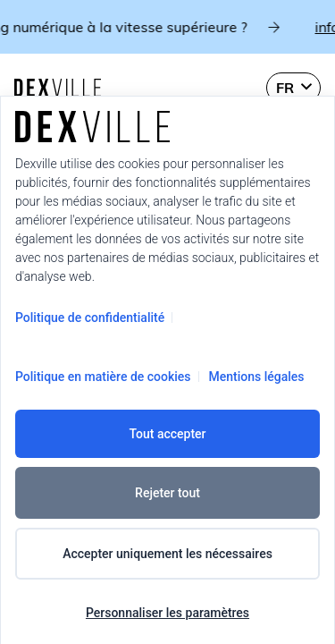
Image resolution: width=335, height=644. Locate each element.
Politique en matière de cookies (103, 377)
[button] (293, 88)
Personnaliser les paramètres (167, 613)
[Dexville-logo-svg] (58, 88)
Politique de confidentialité (90, 318)
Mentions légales (257, 377)
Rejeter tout (167, 493)
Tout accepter (167, 434)
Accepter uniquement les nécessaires (167, 554)
